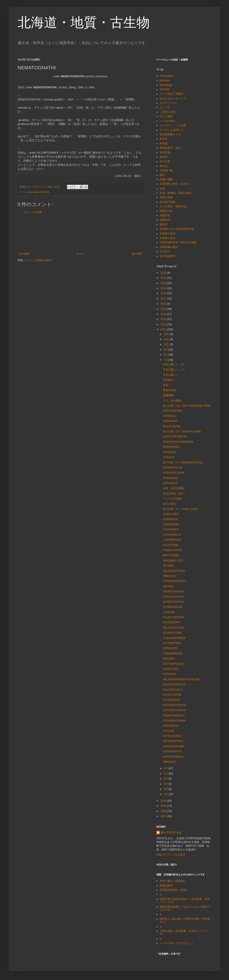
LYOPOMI (169, 612)
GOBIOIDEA (170, 519)
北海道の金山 (168, 238)
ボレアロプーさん (171, 833)
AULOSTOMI (171, 545)
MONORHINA (171, 447)
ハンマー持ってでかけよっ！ (177, 943)
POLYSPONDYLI (173, 690)
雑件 (162, 175)
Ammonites (166, 76)
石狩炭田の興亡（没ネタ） (175, 184)
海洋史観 (165, 153)
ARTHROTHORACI (174, 710)
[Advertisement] (80, 233)
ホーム (80, 254)
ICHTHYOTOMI (172, 695)
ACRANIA (169, 457)
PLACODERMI (172, 426)
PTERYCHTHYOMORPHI (178, 442)
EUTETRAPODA (173, 411)
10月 (167, 344)
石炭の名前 (166, 197)
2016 (164, 304)
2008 (164, 811)
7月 (166, 360)
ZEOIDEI (168, 566)
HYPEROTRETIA (173, 757)
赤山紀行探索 (168, 202)
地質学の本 (166, 211)
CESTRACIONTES (174, 684)
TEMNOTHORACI (174, 716)
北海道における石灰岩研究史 (177, 229)
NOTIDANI (169, 674)
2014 (164, 314)
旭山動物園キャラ (170, 134)
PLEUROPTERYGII (175, 705)
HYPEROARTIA (172, 752)
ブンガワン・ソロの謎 (173, 125)
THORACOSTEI (173, 550)
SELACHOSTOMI (173, 628)
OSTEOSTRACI (172, 736)
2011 (164, 330)
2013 (164, 319)
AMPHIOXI (169, 762)
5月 (166, 774)
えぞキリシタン (169, 103)
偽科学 (164, 157)
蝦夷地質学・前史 (170, 148)
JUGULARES (171, 514)
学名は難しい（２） (175, 369)
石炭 (162, 188)
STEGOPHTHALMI (174, 721)
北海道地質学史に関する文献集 (178, 242)
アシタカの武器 (172, 499)
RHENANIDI (170, 478)
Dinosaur (165, 80)
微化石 (164, 224)
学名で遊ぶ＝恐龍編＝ (173, 881)
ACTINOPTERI (172, 643)
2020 (164, 283)
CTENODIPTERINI (174, 638)
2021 (164, 278)
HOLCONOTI (171, 530)
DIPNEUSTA (170, 648)
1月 (166, 794)
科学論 (164, 143)
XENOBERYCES (173, 561)
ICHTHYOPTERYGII (175, 437)
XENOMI (168, 586)
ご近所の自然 (168, 112)
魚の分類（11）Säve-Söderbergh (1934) (187, 406)
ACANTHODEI (172, 700)
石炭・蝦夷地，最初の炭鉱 (175, 193)
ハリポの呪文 (168, 121)
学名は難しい (171, 375)
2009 (164, 806)
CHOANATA (170, 421)
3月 (166, 784)
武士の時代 (170, 504)
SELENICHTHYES (174, 571)
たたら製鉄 (166, 116)
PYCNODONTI (172, 622)
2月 (166, 789)
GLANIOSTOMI (172, 633)
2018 (164, 293)
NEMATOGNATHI (173, 592)
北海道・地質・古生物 (84, 22)
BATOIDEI (169, 659)
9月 (166, 350)
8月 (166, 355)
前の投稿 (137, 254)
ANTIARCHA (171, 726)
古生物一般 (166, 170)
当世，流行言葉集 (174, 488)
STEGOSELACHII (174, 473)
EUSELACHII (171, 669)
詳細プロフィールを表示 (171, 855)
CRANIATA (169, 452)
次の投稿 (24, 254)
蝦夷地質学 (166, 886)
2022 (164, 273)
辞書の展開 (166, 179)
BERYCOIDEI (171, 555)
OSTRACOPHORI (174, 746)
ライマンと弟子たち (172, 130)
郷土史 (164, 166)
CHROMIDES (171, 524)
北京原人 (165, 251)
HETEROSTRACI (173, 741)
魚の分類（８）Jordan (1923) (180, 509)
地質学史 (165, 215)
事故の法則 (170, 390)
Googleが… (170, 380)
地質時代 (165, 220)
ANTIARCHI (170, 483)
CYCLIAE (169, 731)
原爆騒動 (168, 395)
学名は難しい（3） (174, 364)
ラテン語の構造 (172, 401)
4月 (166, 779)
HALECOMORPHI (174, 617)
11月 (167, 339)
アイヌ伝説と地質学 (172, 94)
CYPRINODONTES (175, 581)
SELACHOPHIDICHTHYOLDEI (181, 679)
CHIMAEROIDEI (173, 654)
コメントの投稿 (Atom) (38, 260)
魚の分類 (165, 161)
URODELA (169, 416)
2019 (164, 288)
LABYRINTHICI (172, 540)
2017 (164, 299)
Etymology (33, 192)
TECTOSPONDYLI (174, 664)
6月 (166, 768)
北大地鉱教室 (168, 256)
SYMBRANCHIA (173, 607)
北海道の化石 (168, 234)
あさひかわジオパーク (173, 98)
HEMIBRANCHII (173, 468)
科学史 (164, 139)
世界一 (167, 385)
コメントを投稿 (32, 212)
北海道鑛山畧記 (169, 247)
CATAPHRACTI (172, 535)
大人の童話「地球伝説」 (174, 206)
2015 (164, 309)
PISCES (45, 192)
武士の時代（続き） (175, 494)
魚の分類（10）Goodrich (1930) (182, 432)
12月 (167, 334)
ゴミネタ (165, 107)
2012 (164, 324)
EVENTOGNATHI (173, 597)
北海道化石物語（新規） (174, 890)
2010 (164, 801)
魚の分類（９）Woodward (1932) (183, 462)
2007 (164, 816)
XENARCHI (170, 576)
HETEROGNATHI (173, 602)
